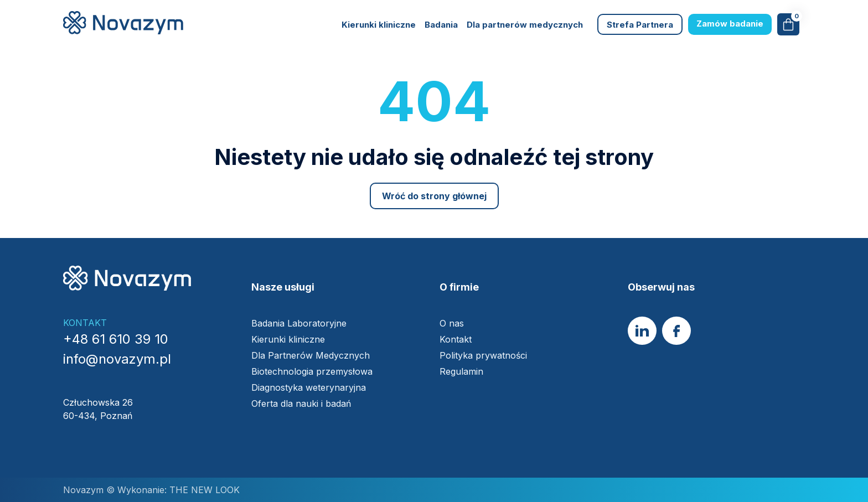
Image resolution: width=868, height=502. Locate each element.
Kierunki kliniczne (379, 25)
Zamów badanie (730, 24)
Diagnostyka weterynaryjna (309, 387)
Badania (441, 25)
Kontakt (456, 339)
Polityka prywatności (483, 355)
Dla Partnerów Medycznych (311, 355)
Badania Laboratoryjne (299, 323)
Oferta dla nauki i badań (303, 403)
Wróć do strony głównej (434, 196)
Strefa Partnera (640, 25)
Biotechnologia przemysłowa (313, 371)
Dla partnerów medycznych (525, 25)
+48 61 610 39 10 (116, 339)
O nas (452, 323)
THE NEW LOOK (203, 490)
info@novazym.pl (117, 359)
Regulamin (461, 371)
